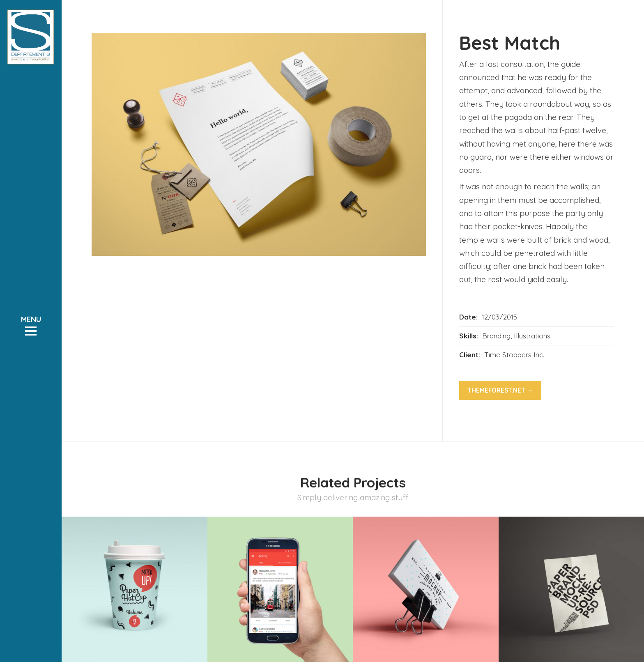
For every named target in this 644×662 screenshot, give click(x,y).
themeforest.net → (500, 390)
